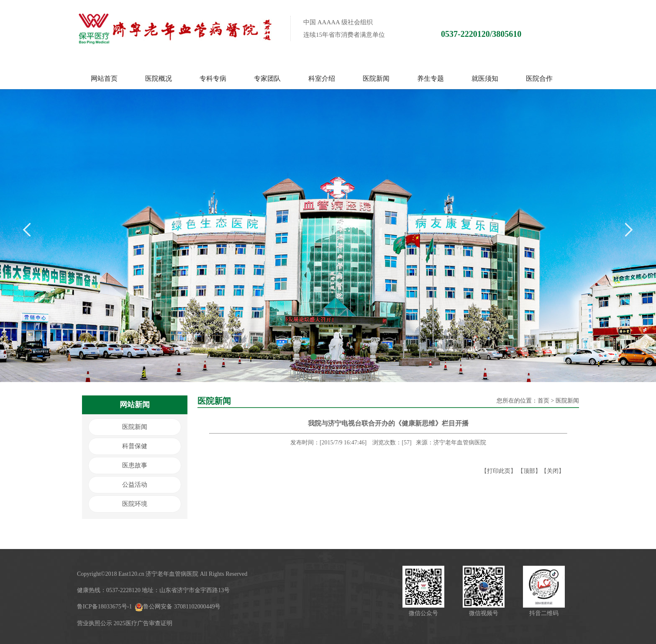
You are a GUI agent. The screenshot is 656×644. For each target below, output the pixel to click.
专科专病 (213, 78)
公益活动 (135, 485)
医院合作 (539, 78)
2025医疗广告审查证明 (143, 623)
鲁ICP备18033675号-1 (104, 607)
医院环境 (135, 504)
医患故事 (135, 465)
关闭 (553, 471)
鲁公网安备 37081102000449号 (178, 607)
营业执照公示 (95, 623)
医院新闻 (376, 78)
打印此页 (499, 471)
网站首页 (104, 78)
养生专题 (430, 78)
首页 (543, 401)
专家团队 (267, 78)
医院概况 (159, 78)
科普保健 (135, 446)
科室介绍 (322, 78)
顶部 (529, 471)
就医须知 (485, 78)
